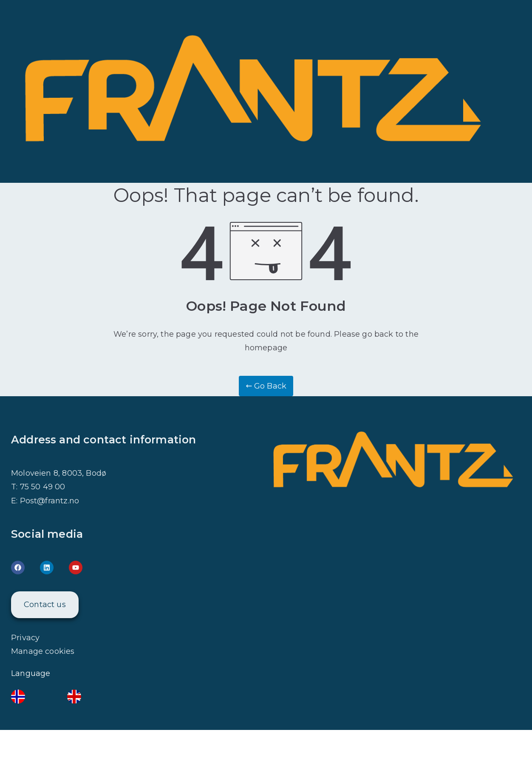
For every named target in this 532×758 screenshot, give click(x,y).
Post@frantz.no (50, 501)
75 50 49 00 (43, 487)
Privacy (25, 638)
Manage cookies (43, 651)
